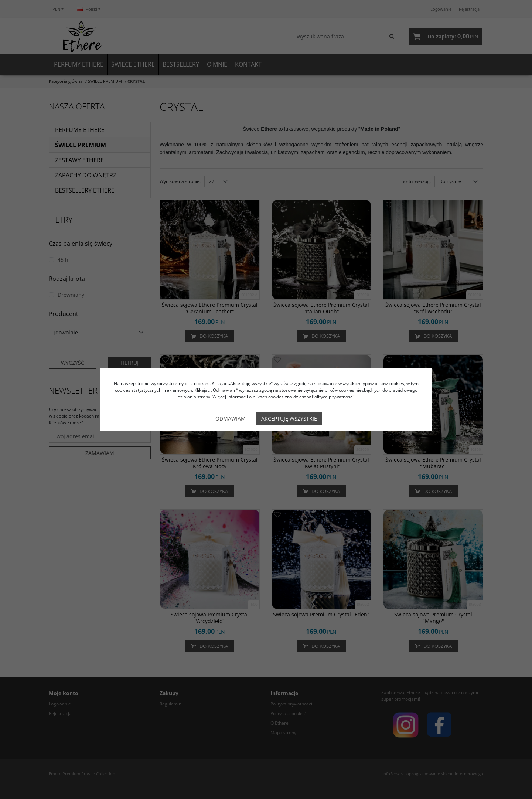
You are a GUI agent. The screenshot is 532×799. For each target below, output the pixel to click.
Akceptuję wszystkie (289, 419)
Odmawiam (231, 419)
